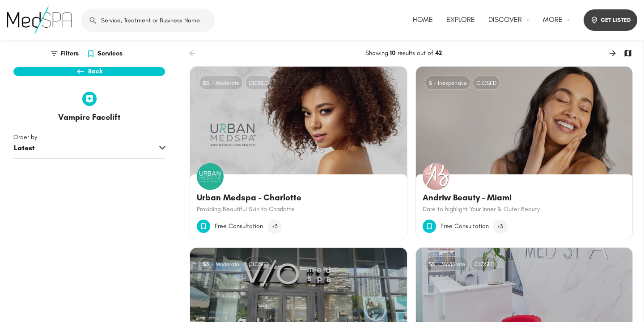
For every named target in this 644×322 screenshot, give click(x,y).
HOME (423, 19)
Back (89, 76)
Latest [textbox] (24, 163)
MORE (553, 19)
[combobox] (89, 164)
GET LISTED (610, 20)
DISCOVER (505, 19)
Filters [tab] (70, 53)
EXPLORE (461, 19)
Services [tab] (110, 53)
